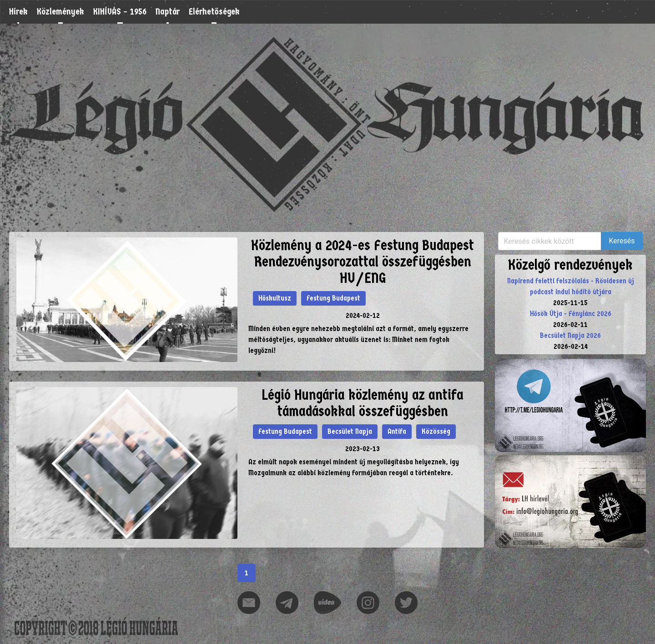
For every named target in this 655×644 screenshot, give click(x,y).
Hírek (18, 12)
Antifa (397, 431)
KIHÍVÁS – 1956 (120, 12)
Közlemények (60, 12)
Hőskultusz (275, 298)
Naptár (168, 12)
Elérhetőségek (214, 12)
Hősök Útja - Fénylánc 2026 (571, 314)
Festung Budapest (333, 298)
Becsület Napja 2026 (570, 335)
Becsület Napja (350, 431)
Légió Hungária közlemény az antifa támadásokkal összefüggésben (363, 403)
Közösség (436, 431)
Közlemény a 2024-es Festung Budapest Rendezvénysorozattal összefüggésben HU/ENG (363, 262)
